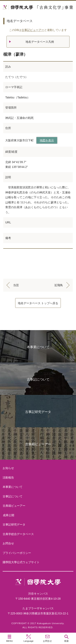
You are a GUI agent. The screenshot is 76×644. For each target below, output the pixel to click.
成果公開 (9, 515)
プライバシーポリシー (17, 553)
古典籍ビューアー (38, 444)
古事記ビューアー (33, 30)
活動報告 (8, 478)
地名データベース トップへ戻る (38, 303)
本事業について (38, 347)
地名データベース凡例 (40, 42)
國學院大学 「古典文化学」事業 (38, 7)
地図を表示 (47, 140)
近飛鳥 (59, 285)
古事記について (38, 379)
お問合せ (8, 543)
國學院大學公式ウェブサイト (21, 562)
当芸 (16, 285)
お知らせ (8, 468)
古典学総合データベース (18, 534)
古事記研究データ (38, 412)
